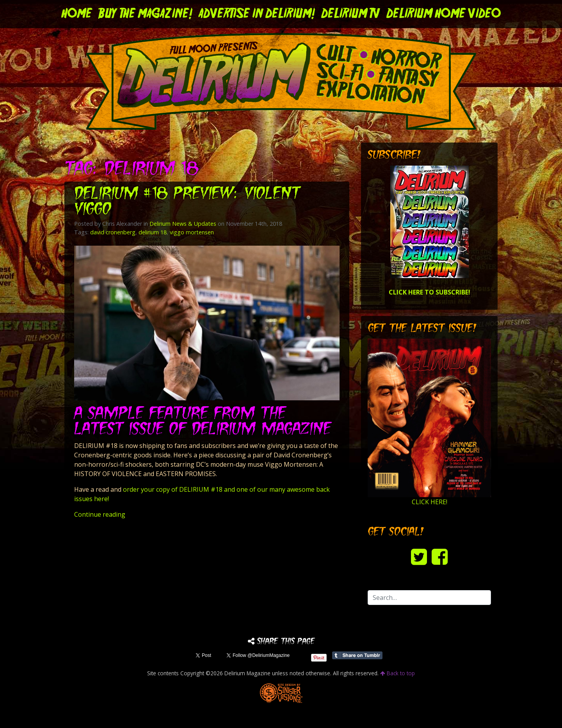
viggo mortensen (192, 232)
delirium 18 (153, 232)
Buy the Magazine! (145, 14)
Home (77, 14)
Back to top (397, 673)
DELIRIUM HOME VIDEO (444, 14)
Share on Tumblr (357, 655)
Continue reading (100, 514)
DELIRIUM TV (351, 14)
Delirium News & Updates (183, 224)
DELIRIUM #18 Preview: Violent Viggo (187, 202)
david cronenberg (113, 232)
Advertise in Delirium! (257, 14)
